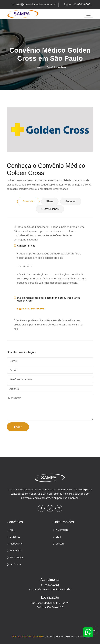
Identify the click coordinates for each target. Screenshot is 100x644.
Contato (60, 544)
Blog (58, 537)
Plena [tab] (50, 201)
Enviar (18, 427)
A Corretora (62, 530)
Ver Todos (16, 564)
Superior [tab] (71, 201)
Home (39, 67)
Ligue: (78, 4)
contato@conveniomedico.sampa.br (33, 4)
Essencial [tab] (28, 201)
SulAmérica (16, 550)
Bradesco (15, 537)
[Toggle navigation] (88, 14)
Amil (12, 530)
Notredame (16, 544)
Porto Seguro (17, 557)
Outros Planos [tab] (50, 209)
